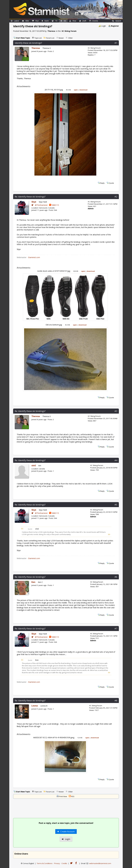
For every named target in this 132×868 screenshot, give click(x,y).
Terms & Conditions (45, 863)
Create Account (66, 832)
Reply (102, 183)
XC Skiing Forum (69, 31)
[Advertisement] (66, 809)
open (76, 90)
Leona (35, 706)
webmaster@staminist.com (100, 863)
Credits (64, 863)
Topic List (38, 38)
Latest (15, 21)
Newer (61, 38)
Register (115, 26)
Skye (34, 202)
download (83, 90)
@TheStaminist (40, 205)
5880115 (54, 205)
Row (73, 21)
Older (70, 38)
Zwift (83, 21)
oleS (34, 466)
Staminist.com (34, 257)
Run (35, 21)
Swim (45, 21)
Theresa (51, 31)
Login (104, 26)
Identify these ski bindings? (28, 43)
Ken (33, 582)
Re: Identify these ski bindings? (30, 197)
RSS (73, 796)
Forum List (50, 38)
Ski (63, 21)
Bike (26, 21)
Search (117, 21)
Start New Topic (23, 38)
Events (94, 21)
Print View (63, 796)
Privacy (57, 863)
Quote (111, 183)
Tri (55, 21)
